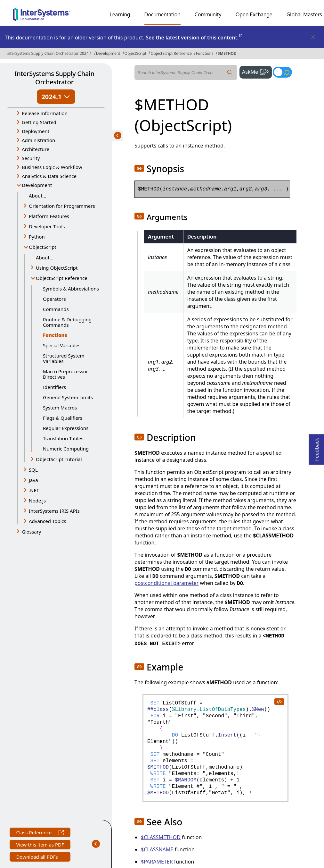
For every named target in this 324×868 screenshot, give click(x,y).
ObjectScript (136, 53)
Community (208, 14)
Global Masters (304, 14)
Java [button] (33, 480)
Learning (120, 14)
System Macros (60, 408)
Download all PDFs (38, 858)
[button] (139, 168)
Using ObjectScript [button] (57, 268)
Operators (54, 299)
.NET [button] (34, 490)
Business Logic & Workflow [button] (52, 167)
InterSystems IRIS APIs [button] (54, 511)
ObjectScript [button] (43, 247)
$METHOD (227, 53)
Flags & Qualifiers (63, 418)
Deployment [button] (36, 131)
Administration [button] (38, 140)
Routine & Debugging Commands (67, 322)
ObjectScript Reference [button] (62, 278)
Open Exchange (254, 14)
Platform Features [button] (49, 216)
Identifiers (54, 387)
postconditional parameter (166, 583)
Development (108, 53)
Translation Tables (63, 438)
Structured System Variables (64, 358)
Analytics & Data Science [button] (49, 176)
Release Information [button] (45, 113)
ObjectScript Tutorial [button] (59, 459)
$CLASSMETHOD (161, 837)
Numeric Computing (66, 449)
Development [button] (37, 185)
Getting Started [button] (39, 122)
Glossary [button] (32, 532)
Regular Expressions (66, 428)
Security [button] (31, 158)
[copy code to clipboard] (279, 701)
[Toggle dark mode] (282, 72)
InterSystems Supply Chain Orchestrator (54, 78)
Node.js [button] (37, 501)
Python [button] (37, 237)
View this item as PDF (40, 845)
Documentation (162, 14)
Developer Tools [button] (47, 226)
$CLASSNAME (157, 849)
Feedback (317, 447)
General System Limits (68, 397)
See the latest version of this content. (194, 38)
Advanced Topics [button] (48, 521)
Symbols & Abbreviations (71, 289)
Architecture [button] (36, 149)
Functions (205, 53)
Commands (56, 309)
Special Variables (62, 345)
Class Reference (40, 833)
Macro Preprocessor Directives (65, 374)
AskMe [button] (257, 71)
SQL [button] (33, 470)
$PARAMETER (157, 862)
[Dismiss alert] (313, 38)
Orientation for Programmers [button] (62, 206)
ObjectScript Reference (171, 53)
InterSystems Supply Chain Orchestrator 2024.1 (49, 53)
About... (38, 196)
